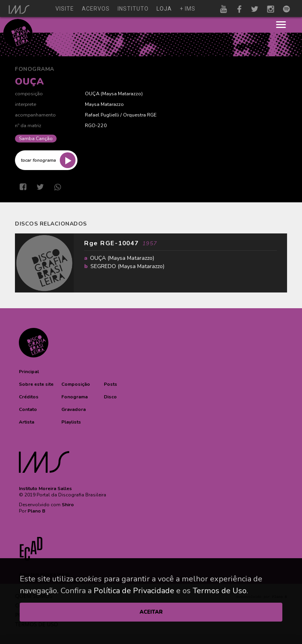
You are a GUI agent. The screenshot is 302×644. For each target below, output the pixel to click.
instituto (133, 9)
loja (164, 9)
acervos (96, 9)
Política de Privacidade (134, 591)
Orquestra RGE (140, 115)
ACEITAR (151, 612)
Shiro (68, 505)
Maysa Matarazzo (122, 93)
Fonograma (35, 69)
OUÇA (92, 93)
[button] (29, 372)
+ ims (188, 9)
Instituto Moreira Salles (45, 489)
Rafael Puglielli (102, 115)
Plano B (36, 511)
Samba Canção (36, 139)
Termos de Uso (220, 591)
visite (65, 9)
